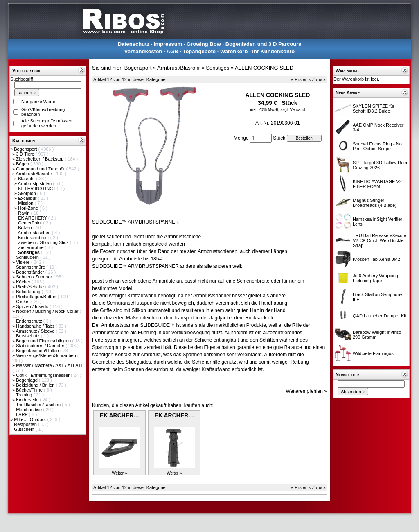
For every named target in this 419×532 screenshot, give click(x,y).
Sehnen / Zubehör (35, 277)
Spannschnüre (31, 267)
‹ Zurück (318, 79)
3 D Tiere (26, 154)
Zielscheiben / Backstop (40, 159)
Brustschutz (28, 336)
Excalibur (28, 198)
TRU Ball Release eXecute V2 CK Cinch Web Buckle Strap (380, 240)
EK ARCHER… (120, 415)
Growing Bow (204, 44)
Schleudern (28, 257)
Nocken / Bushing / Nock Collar (48, 311)
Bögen (23, 164)
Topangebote (199, 51)
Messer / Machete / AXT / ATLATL (50, 365)
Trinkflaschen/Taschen (39, 405)
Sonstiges (217, 68)
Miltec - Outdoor (30, 419)
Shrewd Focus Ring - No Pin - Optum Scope (377, 146)
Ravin (24, 213)
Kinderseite (28, 400)
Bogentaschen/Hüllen (38, 351)
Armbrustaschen (35, 233)
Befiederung (29, 292)
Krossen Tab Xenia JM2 (376, 259)
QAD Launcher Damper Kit (380, 316)
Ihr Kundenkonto (273, 51)
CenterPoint (30, 223)
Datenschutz (134, 44)
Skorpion (27, 193)
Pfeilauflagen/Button (37, 297)
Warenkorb (234, 51)
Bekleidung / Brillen (36, 385)
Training (25, 395)
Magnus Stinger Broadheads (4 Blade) (375, 203)
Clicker (24, 301)
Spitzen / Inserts (33, 306)
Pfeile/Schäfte (30, 287)
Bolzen (26, 228)
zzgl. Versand (293, 110)
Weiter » (119, 473)
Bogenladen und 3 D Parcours (264, 44)
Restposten (26, 424)
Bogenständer (31, 272)
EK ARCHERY (33, 218)
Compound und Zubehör (41, 169)
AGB (172, 51)
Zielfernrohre (31, 247)
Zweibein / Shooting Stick (44, 242)
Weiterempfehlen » (307, 391)
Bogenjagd (27, 380)
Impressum (168, 44)
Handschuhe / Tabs (36, 326)
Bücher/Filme (30, 390)
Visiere (23, 262)
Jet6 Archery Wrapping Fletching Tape (375, 278)
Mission (26, 203)
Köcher (24, 282)
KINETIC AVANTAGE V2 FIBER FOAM (377, 184)
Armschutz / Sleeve (36, 331)
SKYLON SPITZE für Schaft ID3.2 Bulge (374, 109)
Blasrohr (27, 179)
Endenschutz (30, 321)
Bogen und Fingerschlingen (44, 341)
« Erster (299, 79)
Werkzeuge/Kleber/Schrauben (47, 355)
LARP (23, 414)
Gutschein (25, 429)
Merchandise (29, 410)
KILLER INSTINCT (37, 188)
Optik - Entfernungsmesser (43, 375)
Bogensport (26, 149)
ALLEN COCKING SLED (264, 68)
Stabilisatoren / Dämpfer (41, 346)
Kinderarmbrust (34, 238)
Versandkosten (143, 51)
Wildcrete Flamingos (373, 353)
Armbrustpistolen (36, 183)
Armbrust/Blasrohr (35, 174)
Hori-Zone (29, 208)
